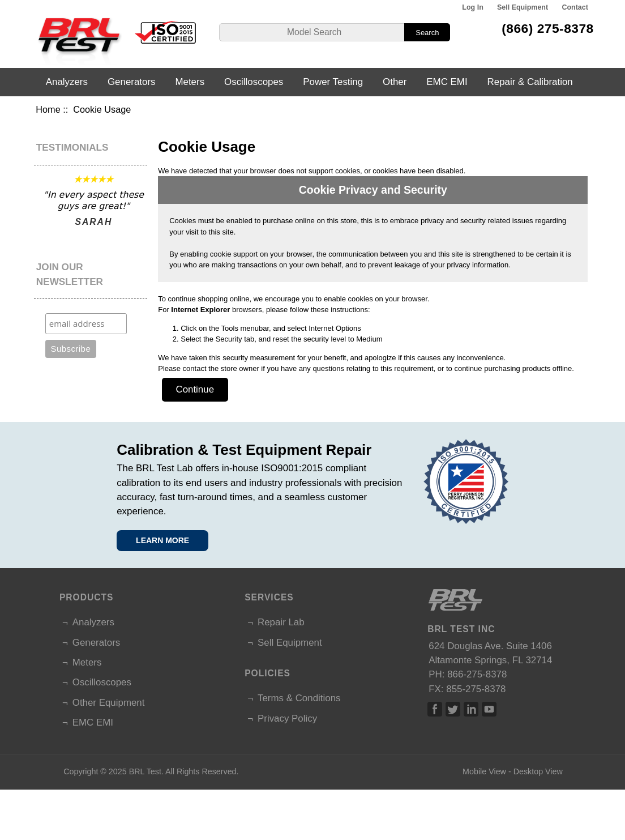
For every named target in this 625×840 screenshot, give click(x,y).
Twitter (453, 709)
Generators (132, 82)
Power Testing (333, 82)
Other (395, 82)
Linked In (471, 709)
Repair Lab (281, 622)
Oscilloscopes (254, 82)
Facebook (435, 709)
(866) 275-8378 (548, 28)
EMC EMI (447, 82)
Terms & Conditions (299, 698)
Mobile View (484, 771)
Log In (472, 7)
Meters (190, 82)
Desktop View (538, 771)
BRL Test (145, 771)
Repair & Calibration (530, 82)
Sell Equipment (523, 7)
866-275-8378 (477, 674)
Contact (575, 7)
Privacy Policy (287, 719)
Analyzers (67, 82)
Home (48, 109)
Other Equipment (109, 703)
